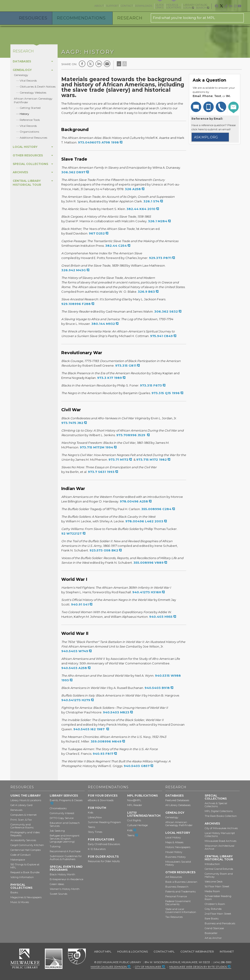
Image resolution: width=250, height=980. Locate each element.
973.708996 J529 (131, 435)
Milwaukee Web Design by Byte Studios (198, 967)
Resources (33, 18)
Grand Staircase (214, 928)
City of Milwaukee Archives (221, 828)
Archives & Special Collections (216, 805)
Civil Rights (134, 820)
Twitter (90, 64)
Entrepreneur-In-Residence (66, 879)
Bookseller (211, 933)
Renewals (16, 810)
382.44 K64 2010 (141, 209)
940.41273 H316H (147, 592)
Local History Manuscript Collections (220, 835)
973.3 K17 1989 (110, 378)
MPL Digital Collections (219, 811)
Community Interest (62, 813)
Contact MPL (164, 951)
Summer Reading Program (104, 822)
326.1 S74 (151, 201)
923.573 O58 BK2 (104, 550)
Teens (91, 827)
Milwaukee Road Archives (221, 841)
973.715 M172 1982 (151, 460)
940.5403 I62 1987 (89, 729)
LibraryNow (95, 817)
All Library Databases (178, 805)
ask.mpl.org (206, 137)
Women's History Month (65, 889)
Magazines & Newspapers (26, 897)
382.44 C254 (116, 246)
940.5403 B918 (157, 688)
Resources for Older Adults (104, 861)
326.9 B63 (146, 292)
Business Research (177, 887)
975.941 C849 (161, 336)
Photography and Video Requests (25, 834)
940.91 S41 (80, 604)
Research (130, 18)
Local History (173, 837)
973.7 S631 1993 (101, 472)
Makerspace (18, 860)
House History (174, 852)
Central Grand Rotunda (219, 869)
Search (202, 8)
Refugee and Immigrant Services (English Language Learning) (65, 839)
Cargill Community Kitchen (27, 845)
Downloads (144, 6)
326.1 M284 (158, 221)
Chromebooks (58, 808)
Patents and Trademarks (181, 892)
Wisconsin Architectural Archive (219, 847)
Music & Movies (20, 902)
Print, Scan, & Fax (21, 820)
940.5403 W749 (75, 651)
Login (189, 8)
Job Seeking (57, 831)
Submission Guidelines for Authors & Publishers (66, 858)
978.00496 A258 (134, 501)
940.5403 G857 (137, 766)
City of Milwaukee (54, 959)
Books (14, 892)
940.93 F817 (103, 754)
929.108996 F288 (76, 304)
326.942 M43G (74, 270)
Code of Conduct (20, 855)
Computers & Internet (23, 815)
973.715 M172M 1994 (96, 447)
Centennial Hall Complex (26, 850)
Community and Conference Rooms (22, 826)
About (99, 6)
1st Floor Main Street (217, 886)
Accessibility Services (23, 840)
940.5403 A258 (74, 668)
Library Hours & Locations (26, 800)
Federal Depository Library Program (77, 957)
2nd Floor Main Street (218, 914)
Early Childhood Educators (104, 844)
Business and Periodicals (220, 923)
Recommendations (81, 18)
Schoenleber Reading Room (218, 898)
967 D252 (97, 233)
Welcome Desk (214, 882)
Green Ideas (57, 884)
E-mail (107, 64)
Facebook (82, 64)
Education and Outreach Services (65, 824)
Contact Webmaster (197, 951)
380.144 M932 (103, 324)
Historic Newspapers (178, 847)
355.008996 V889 (148, 563)
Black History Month (62, 874)
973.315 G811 (126, 365)
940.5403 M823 (116, 712)
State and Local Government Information (181, 911)
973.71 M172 (118, 460)
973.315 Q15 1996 (166, 393)
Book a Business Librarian (181, 882)
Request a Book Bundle (25, 872)
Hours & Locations (133, 951)
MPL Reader (135, 805)
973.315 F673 (151, 385)
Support (112, 6)
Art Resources (174, 877)
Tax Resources (174, 917)
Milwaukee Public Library (30, 5)
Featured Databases (177, 800)
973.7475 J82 (72, 423)
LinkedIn (99, 64)
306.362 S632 (166, 311)
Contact (127, 6)
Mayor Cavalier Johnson (109, 967)
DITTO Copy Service (62, 818)
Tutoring (55, 846)
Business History (176, 857)
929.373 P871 (160, 258)
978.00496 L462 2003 (144, 521)
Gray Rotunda (213, 909)
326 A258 (133, 189)
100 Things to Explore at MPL (25, 866)
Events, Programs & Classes (66, 800)
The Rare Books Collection (221, 816)
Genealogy (21, 75)
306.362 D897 (73, 172)
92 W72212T (72, 533)
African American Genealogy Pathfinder (179, 824)
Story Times (95, 832)
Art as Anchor (213, 938)
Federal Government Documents (178, 903)
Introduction (212, 864)
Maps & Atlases (174, 842)
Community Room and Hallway (219, 875)
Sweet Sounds (59, 894)
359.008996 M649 (106, 741)
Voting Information (22, 877)
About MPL (103, 951)
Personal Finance (176, 896)
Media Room (212, 891)
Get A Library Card (21, 805)
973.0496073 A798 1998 (98, 142)
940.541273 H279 (76, 700)
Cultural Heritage (137, 825)
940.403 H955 (161, 617)
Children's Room (215, 904)
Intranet (227, 951)
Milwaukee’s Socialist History (178, 863)
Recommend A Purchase (65, 851)
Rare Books (212, 919)
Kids (91, 813)
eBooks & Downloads (101, 800)
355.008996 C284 (156, 509)
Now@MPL (134, 800)
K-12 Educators (97, 849)
